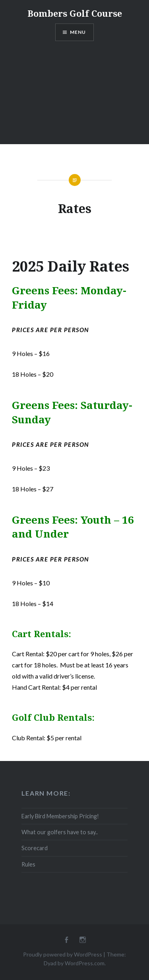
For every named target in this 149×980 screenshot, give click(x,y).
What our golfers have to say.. (60, 832)
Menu (78, 32)
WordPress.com (85, 963)
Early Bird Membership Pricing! (60, 816)
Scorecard (35, 848)
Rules (28, 864)
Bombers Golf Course (75, 13)
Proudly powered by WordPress (63, 954)
